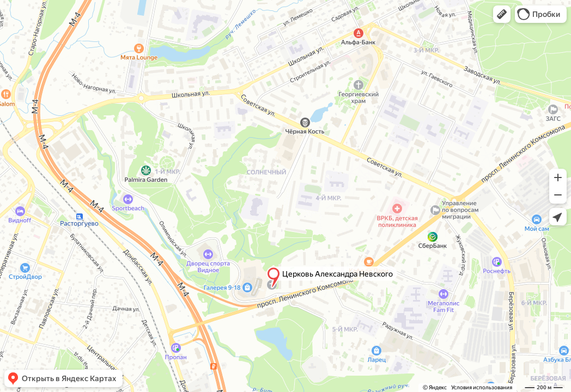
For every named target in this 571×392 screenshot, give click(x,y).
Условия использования (482, 387)
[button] (502, 14)
